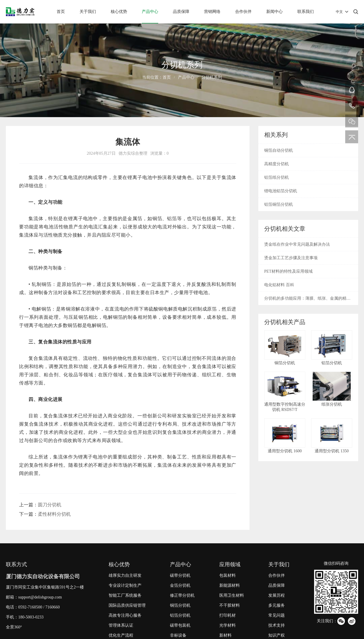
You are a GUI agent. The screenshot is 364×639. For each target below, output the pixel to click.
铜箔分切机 (180, 605)
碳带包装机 (180, 625)
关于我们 (88, 12)
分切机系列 (212, 77)
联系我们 (306, 12)
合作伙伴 (243, 12)
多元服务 (277, 605)
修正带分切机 (182, 595)
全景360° (14, 627)
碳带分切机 (180, 575)
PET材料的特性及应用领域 (288, 271)
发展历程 (277, 595)
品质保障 (181, 12)
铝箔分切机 (180, 615)
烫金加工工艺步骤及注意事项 (291, 258)
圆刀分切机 (50, 505)
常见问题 (277, 615)
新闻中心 (274, 12)
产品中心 (150, 12)
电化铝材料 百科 (279, 285)
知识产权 (277, 635)
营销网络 (212, 12)
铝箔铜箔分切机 (279, 204)
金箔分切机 (180, 585)
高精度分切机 (277, 164)
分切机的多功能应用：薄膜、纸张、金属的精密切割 (307, 301)
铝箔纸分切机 (277, 177)
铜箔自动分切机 (279, 150)
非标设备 (178, 635)
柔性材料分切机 (54, 514)
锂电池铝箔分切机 (281, 191)
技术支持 (277, 625)
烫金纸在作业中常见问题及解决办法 (297, 244)
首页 (61, 12)
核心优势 (119, 12)
